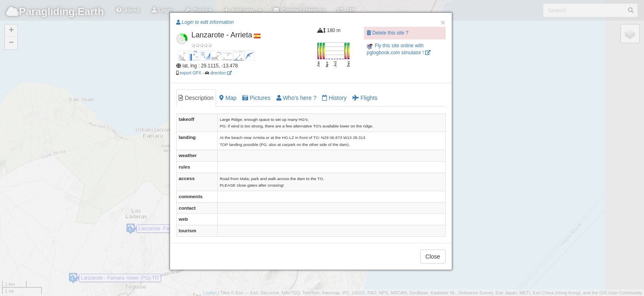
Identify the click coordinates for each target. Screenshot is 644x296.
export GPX (191, 73)
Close (433, 257)
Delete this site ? (388, 33)
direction (221, 73)
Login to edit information (205, 22)
